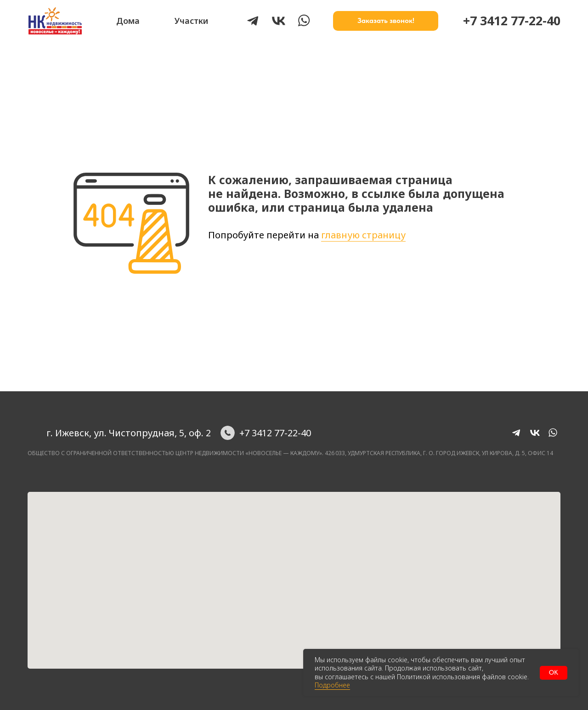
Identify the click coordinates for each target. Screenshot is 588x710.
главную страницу (363, 235)
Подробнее (332, 685)
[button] (386, 21)
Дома (128, 21)
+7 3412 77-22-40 (512, 20)
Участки (191, 21)
